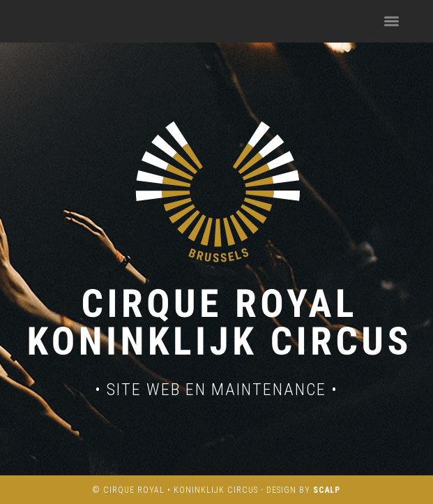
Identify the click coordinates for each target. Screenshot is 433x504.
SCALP (327, 490)
